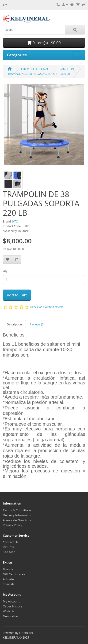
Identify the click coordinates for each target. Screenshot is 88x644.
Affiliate (8, 579)
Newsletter (11, 616)
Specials (9, 584)
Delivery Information (18, 515)
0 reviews (36, 307)
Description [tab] (14, 324)
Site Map (9, 552)
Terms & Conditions (17, 510)
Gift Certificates (14, 574)
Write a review (54, 307)
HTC (15, 221)
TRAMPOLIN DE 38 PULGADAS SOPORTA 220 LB (39, 74)
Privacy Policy (12, 525)
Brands (8, 569)
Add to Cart (17, 295)
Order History (13, 606)
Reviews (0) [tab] (37, 324)
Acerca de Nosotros (17, 520)
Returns (8, 547)
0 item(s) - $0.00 (44, 43)
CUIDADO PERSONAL (35, 69)
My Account (11, 601)
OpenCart (26, 633)
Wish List (9, 611)
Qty (5, 271)
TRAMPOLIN (66, 69)
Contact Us (11, 542)
